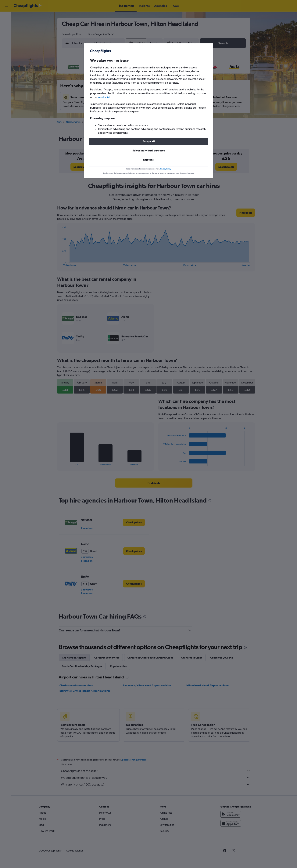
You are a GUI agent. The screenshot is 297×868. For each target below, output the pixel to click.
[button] (148, 141)
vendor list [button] (104, 97)
